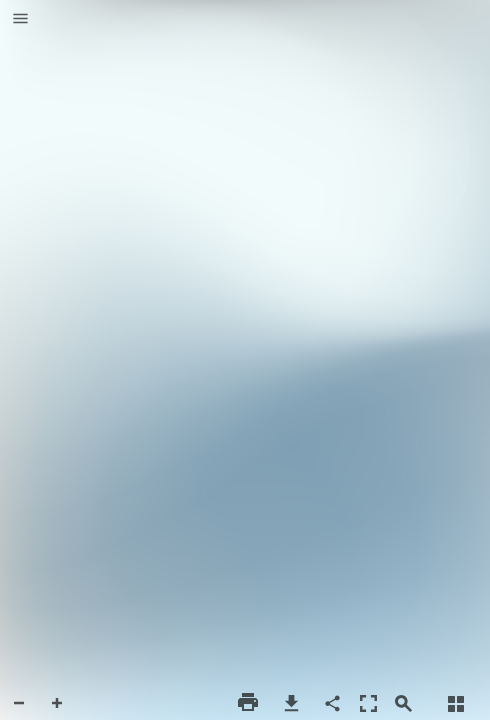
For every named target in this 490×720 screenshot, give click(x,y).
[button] (20, 20)
